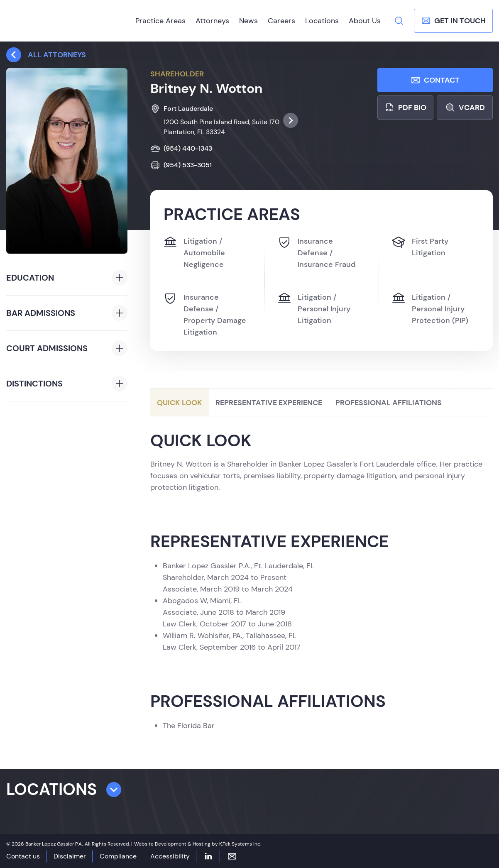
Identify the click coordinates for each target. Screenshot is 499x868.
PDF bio (405, 108)
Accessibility (170, 856)
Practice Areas (160, 21)
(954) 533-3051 (181, 165)
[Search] (399, 21)
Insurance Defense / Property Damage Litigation (205, 314)
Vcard (465, 108)
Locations (322, 21)
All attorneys (46, 55)
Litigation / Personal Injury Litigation (314, 308)
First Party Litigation (420, 247)
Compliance (118, 856)
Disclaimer (70, 856)
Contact (435, 80)
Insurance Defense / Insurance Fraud (317, 252)
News (248, 21)
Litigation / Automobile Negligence (194, 252)
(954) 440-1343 (181, 149)
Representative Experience (269, 403)
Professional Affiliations (389, 403)
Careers (281, 21)
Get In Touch (453, 21)
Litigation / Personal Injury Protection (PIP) (430, 308)
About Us (365, 21)
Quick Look (180, 403)
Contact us (23, 856)
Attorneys (212, 21)
